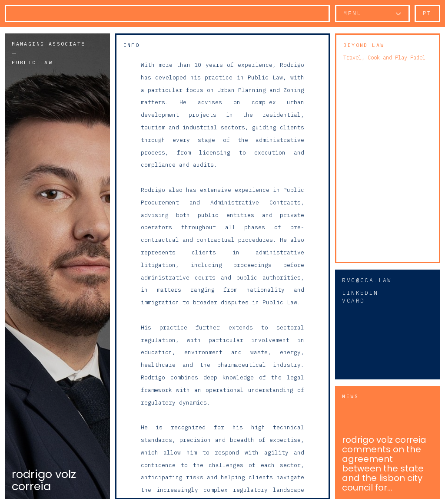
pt (427, 13)
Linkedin (360, 293)
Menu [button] (352, 13)
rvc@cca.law (367, 280)
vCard (353, 301)
